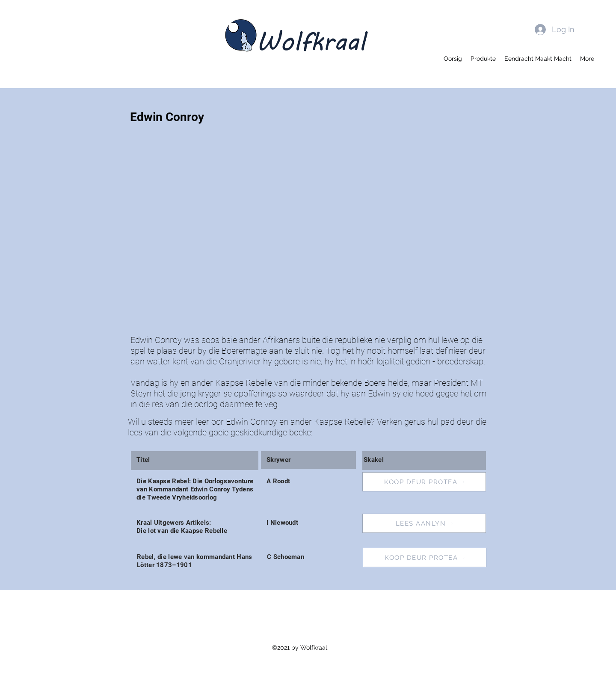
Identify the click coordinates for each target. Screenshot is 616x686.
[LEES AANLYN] (424, 523)
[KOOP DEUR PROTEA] (424, 482)
